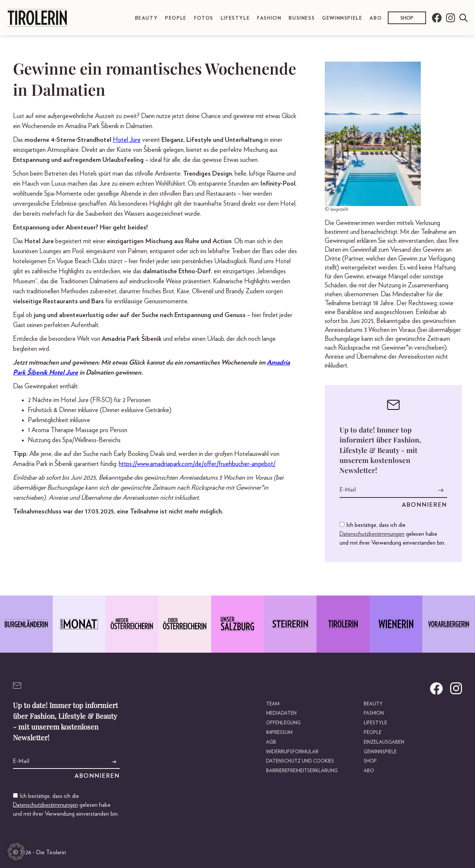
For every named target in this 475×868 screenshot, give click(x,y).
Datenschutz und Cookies (300, 761)
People (176, 18)
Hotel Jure (127, 140)
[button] (16, 852)
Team (273, 704)
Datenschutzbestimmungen (372, 534)
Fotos (204, 18)
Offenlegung (283, 723)
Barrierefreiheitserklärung (302, 771)
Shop (407, 18)
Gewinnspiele (342, 18)
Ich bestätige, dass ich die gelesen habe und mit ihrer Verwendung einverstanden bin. (392, 534)
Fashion (269, 18)
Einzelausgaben (384, 742)
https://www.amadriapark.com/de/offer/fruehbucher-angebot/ (197, 464)
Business (302, 18)
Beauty (147, 18)
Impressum (279, 733)
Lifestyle (235, 18)
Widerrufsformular (292, 752)
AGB (271, 742)
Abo (376, 18)
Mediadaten (281, 713)
